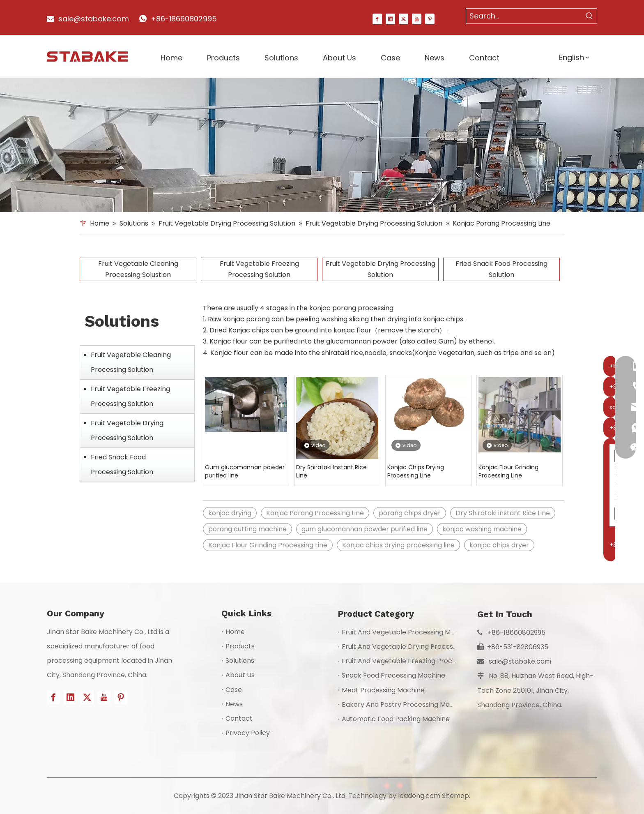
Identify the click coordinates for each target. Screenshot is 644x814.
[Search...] (524, 16)
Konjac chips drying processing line (398, 545)
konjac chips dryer (499, 545)
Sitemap (455, 796)
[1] (322, 145)
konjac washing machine (482, 529)
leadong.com (419, 796)
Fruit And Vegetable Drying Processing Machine (418, 647)
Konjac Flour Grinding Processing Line (508, 471)
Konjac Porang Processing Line (315, 513)
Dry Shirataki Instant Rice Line (331, 471)
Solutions (240, 661)
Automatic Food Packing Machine (396, 719)
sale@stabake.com (520, 661)
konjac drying (230, 513)
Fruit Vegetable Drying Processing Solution (381, 269)
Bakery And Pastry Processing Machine (405, 704)
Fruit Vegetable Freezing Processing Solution (259, 269)
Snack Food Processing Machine (393, 675)
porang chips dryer (410, 513)
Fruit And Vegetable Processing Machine (407, 632)
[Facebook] (377, 18)
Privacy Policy (248, 733)
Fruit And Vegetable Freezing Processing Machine (422, 661)
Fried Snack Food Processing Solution (501, 269)
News (234, 704)
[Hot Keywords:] (589, 16)
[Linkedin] (390, 18)
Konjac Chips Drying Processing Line (416, 471)
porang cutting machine (247, 529)
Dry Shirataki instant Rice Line (503, 513)
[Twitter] (404, 18)
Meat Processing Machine (383, 690)
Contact (239, 718)
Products (240, 646)
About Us (240, 675)
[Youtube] (417, 18)
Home (235, 632)
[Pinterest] (430, 18)
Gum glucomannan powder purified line (245, 471)
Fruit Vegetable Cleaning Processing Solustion (138, 269)
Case (234, 690)
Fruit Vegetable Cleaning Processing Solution (131, 362)
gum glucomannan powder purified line (365, 529)
